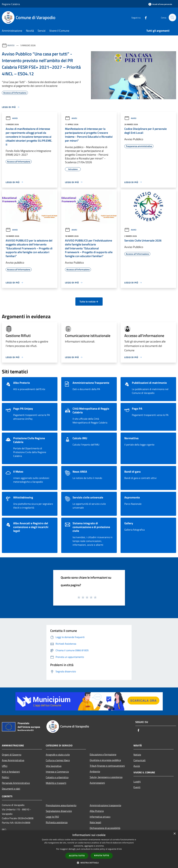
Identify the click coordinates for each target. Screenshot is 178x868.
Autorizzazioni (97, 783)
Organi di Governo (12, 755)
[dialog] (89, 849)
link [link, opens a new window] (120, 849)
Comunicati (140, 760)
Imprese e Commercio (57, 772)
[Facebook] (144, 17)
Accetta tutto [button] (77, 856)
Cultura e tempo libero (58, 760)
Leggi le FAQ (52, 817)
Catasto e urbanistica (57, 777)
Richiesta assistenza (57, 822)
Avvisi (11, 45)
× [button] (174, 834)
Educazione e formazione (103, 754)
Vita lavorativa (54, 766)
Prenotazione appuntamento (61, 805)
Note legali (95, 822)
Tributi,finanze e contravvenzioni (107, 766)
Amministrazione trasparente (105, 805)
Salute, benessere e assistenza (106, 777)
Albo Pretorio (97, 811)
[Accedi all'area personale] (160, 4)
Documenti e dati (11, 789)
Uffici (5, 766)
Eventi (137, 787)
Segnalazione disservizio (59, 811)
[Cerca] (172, 17)
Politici (6, 777)
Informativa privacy (100, 817)
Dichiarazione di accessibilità (105, 828)
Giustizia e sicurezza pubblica (105, 760)
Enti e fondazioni (11, 772)
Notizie (137, 755)
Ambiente (95, 771)
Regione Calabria (11, 4)
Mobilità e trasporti (56, 783)
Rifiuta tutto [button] (102, 855)
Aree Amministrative (13, 760)
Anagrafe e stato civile (58, 755)
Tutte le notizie (89, 302)
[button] (89, 863)
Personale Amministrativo (16, 783)
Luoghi (137, 782)
